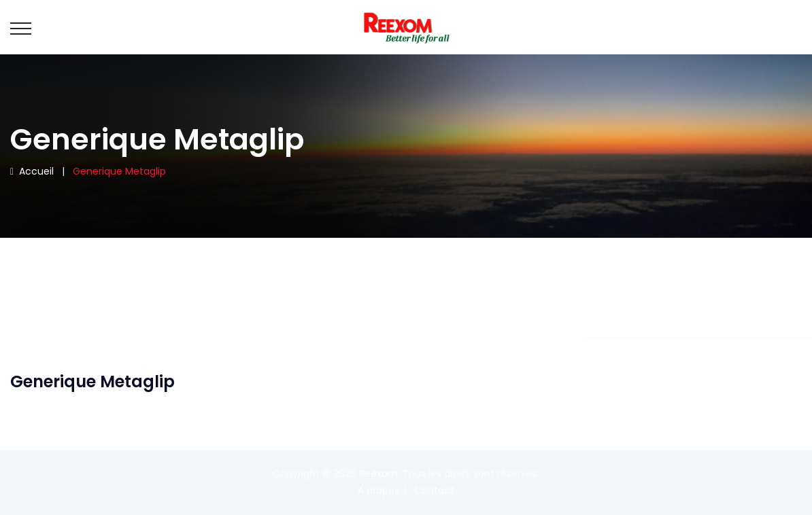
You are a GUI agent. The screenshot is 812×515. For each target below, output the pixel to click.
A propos (378, 491)
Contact (434, 491)
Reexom (378, 474)
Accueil (32, 171)
